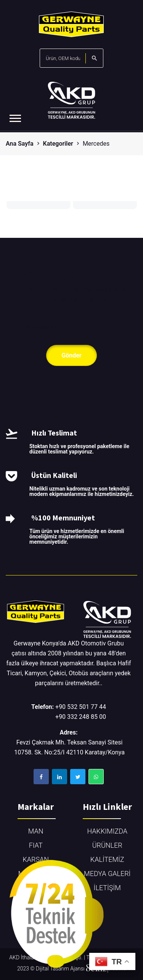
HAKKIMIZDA (107, 831)
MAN (36, 831)
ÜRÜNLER (107, 845)
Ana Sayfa (20, 144)
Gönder (71, 355)
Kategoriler (58, 144)
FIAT (36, 845)
